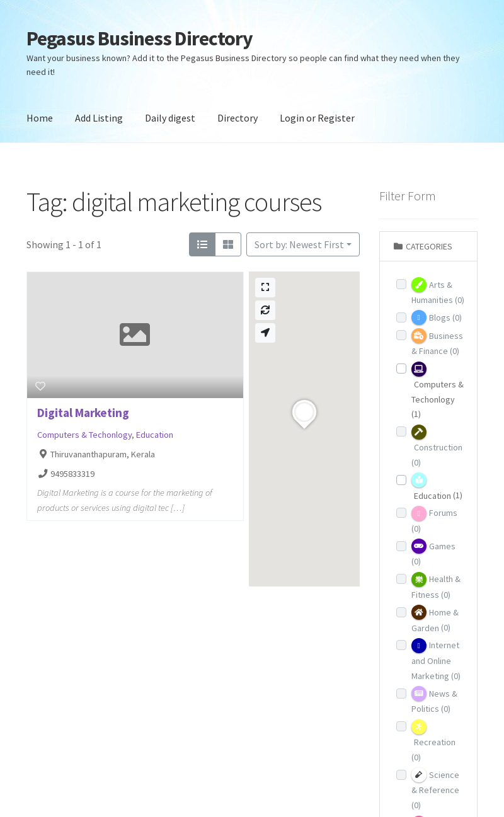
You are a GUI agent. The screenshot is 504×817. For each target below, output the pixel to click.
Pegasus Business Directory (140, 38)
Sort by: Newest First (299, 244)
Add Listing (99, 118)
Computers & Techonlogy (84, 435)
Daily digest (170, 118)
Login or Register (317, 118)
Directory (238, 118)
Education (155, 435)
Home (40, 118)
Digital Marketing (83, 413)
